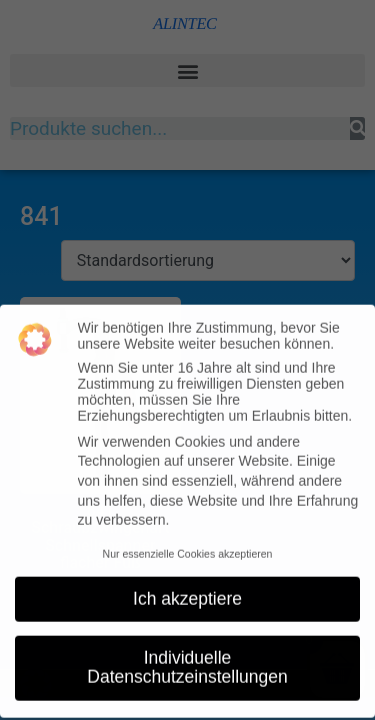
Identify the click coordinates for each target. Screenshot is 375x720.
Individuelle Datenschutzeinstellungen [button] (187, 660)
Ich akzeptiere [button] (187, 591)
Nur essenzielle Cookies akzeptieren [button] (188, 546)
